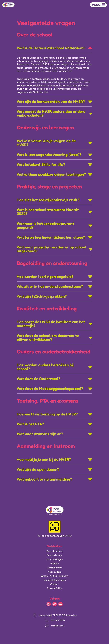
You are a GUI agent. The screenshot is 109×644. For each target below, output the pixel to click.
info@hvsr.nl (58, 626)
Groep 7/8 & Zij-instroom (54, 576)
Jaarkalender (55, 568)
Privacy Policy (54, 588)
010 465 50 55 (58, 620)
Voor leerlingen (54, 559)
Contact (54, 584)
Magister (54, 563)
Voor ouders (55, 572)
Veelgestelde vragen (55, 580)
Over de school (54, 551)
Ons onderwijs (54, 555)
